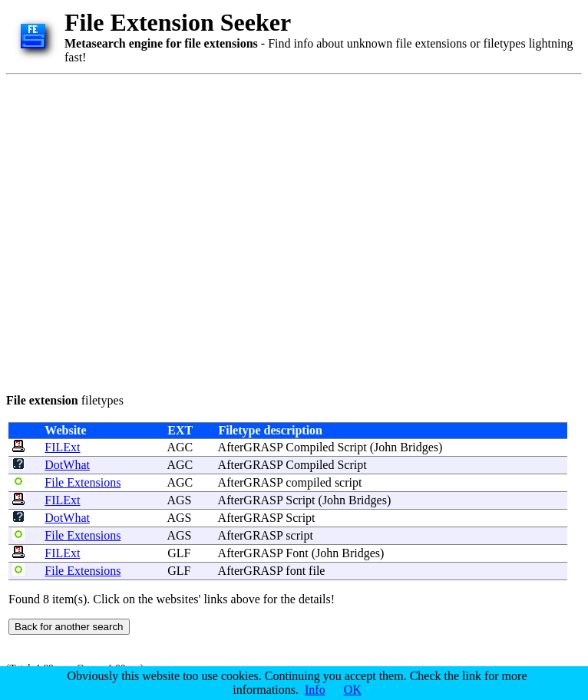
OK (353, 690)
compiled (309, 482)
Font (297, 553)
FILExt (62, 447)
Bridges (419, 447)
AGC (180, 447)
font (296, 571)
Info (315, 690)
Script (352, 447)
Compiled (310, 447)
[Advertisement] (150, 231)
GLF (179, 553)
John (385, 447)
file (317, 571)
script (349, 482)
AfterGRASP (251, 447)
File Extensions (83, 482)
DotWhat (67, 465)
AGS (179, 500)
